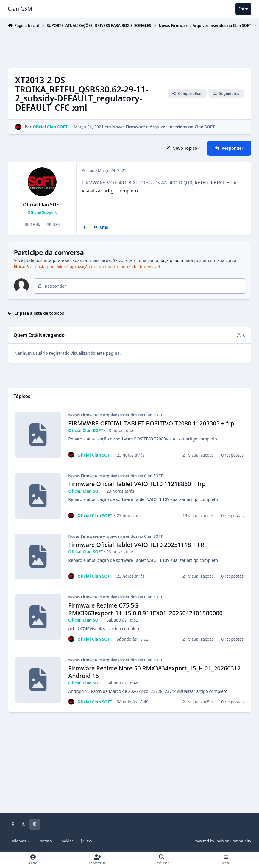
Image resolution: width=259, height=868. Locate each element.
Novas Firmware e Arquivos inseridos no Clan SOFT (163, 127)
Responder (52, 286)
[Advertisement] (116, 47)
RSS (86, 841)
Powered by (222, 841)
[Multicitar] (85, 227)
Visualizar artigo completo (110, 191)
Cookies (66, 841)
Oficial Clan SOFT (42, 205)
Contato (45, 841)
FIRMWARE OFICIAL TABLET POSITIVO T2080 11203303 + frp (151, 423)
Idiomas (21, 841)
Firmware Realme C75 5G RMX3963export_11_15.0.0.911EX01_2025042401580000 (145, 609)
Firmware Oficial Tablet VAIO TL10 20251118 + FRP (138, 544)
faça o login (172, 260)
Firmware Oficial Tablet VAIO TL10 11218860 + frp (137, 484)
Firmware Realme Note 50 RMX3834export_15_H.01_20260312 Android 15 (154, 672)
